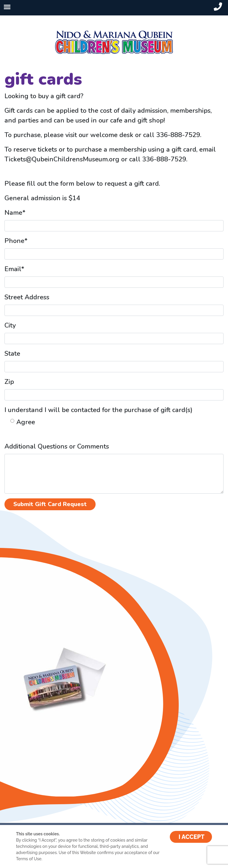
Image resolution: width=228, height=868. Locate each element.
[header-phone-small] (218, 7)
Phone (16, 241)
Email (14, 269)
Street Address (27, 297)
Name (15, 213)
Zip (9, 382)
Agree (26, 422)
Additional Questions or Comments (57, 446)
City (10, 325)
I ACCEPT (192, 837)
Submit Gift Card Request (50, 504)
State (12, 354)
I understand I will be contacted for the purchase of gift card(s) (98, 410)
